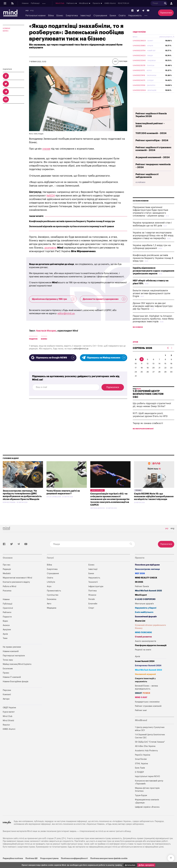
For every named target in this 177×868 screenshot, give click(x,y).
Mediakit (7, 580)
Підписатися (166, 13)
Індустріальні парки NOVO (147, 783)
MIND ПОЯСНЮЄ (143, 639)
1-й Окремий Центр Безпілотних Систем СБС (150, 743)
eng (32, 10)
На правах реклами (12, 653)
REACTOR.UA (165, 3)
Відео (5, 628)
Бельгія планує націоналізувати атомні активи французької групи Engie (151, 300)
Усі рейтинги (140, 189)
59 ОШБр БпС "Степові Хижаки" (150, 748)
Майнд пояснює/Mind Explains (17, 671)
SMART (143, 700)
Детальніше (130, 865)
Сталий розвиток (143, 643)
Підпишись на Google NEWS (53, 357)
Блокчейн (93, 610)
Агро (49, 593)
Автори (6, 705)
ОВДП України (139, 38)
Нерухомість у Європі (146, 614)
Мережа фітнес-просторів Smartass (147, 796)
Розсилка (7, 597)
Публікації (35, 3)
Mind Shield (8, 727)
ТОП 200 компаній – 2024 (151, 140)
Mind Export (141, 601)
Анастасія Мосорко (46, 331)
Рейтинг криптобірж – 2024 (152, 147)
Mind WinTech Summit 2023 (148, 676)
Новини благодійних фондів (15, 688)
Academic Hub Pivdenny (146, 757)
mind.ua (102, 838)
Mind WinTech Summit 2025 (148, 597)
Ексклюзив (8, 675)
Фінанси (92, 601)
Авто (49, 610)
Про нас (7, 571)
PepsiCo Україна (143, 761)
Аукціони (77, 3)
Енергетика (72, 16)
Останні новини (141, 207)
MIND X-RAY (141, 704)
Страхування (100, 16)
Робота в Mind (9, 593)
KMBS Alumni (152, 3)
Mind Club (102, 3)
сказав (46, 149)
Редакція (7, 576)
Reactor (6, 731)
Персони (7, 697)
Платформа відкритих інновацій (151, 652)
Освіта (122, 16)
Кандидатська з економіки (147, 708)
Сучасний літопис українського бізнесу (150, 633)
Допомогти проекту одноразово (104, 299)
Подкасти (58, 3)
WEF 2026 (140, 580)
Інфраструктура (96, 593)
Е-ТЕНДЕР (139, 779)
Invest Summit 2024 (145, 668)
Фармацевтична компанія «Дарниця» (147, 808)
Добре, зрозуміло (146, 865)
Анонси (67, 3)
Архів (86, 3)
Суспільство (53, 601)
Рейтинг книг (141, 717)
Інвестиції (86, 16)
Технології (93, 589)
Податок (33, 339)
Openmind (46, 3)
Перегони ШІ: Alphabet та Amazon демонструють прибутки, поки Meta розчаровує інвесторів (153, 325)
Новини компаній (11, 658)
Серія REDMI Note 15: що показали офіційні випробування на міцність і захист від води (154, 503)
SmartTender (141, 766)
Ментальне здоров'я (144, 610)
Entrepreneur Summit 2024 (148, 672)
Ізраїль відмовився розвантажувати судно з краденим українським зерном (153, 277)
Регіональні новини (35, 16)
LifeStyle (51, 589)
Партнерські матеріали (14, 662)
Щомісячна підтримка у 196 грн (53, 299)
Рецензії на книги (143, 656)
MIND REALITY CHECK (146, 584)
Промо (138, 497)
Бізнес (60, 16)
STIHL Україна (141, 770)
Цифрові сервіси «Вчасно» (147, 813)
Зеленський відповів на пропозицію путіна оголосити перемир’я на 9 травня (71, 226)
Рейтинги (7, 619)
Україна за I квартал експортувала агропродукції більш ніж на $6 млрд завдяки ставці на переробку (153, 242)
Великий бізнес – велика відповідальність (146, 694)
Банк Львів (140, 774)
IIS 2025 (139, 589)
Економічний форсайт (146, 623)
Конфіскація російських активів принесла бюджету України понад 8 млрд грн (72, 221)
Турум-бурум (141, 802)
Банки (113, 16)
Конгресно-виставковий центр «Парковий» (149, 789)
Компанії (7, 701)
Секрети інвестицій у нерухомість (145, 687)
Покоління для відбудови (147, 571)
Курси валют (9, 718)
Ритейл (92, 606)
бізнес (44, 339)
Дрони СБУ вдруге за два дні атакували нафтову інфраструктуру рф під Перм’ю (153, 312)
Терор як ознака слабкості (148, 430)
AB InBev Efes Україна (145, 753)
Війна (51, 16)
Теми (5, 645)
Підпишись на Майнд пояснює (104, 357)
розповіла (50, 248)
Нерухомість (135, 16)
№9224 (51, 196)
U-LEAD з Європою (145, 606)
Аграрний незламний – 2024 (153, 164)
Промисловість (54, 597)
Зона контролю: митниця (147, 576)
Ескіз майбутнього (144, 619)
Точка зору (8, 666)
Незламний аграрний (145, 681)
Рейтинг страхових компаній (148, 713)
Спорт (91, 614)
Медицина (52, 614)
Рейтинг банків (142, 593)
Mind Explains (97, 497)
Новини (25, 3)
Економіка (52, 606)
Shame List (140, 627)
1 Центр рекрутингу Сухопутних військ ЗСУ (150, 735)
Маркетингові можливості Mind (17, 584)
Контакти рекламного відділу (16, 589)
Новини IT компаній (12, 684)
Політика (93, 597)
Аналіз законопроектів (145, 648)
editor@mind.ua (66, 313)
